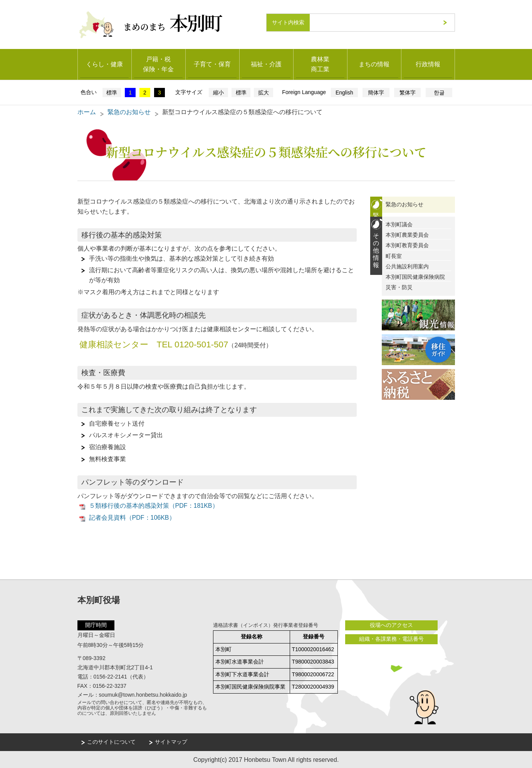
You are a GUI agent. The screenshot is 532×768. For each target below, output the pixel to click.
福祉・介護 (266, 64)
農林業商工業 (320, 64)
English (344, 92)
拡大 (263, 92)
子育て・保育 (212, 64)
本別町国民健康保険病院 (415, 276)
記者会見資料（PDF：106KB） (132, 517)
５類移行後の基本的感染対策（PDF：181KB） (154, 505)
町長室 (394, 256)
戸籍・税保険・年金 (158, 64)
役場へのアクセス (391, 625)
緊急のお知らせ (129, 112)
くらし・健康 (104, 64)
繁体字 (408, 92)
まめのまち (173, 22)
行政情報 (428, 64)
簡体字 (376, 92)
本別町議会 (399, 224)
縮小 (218, 92)
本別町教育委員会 (407, 245)
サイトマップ (171, 741)
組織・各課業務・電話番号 (391, 638)
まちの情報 (374, 64)
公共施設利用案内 (407, 266)
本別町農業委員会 (407, 234)
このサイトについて (111, 741)
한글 (439, 92)
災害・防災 (399, 287)
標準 (112, 92)
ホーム (87, 112)
